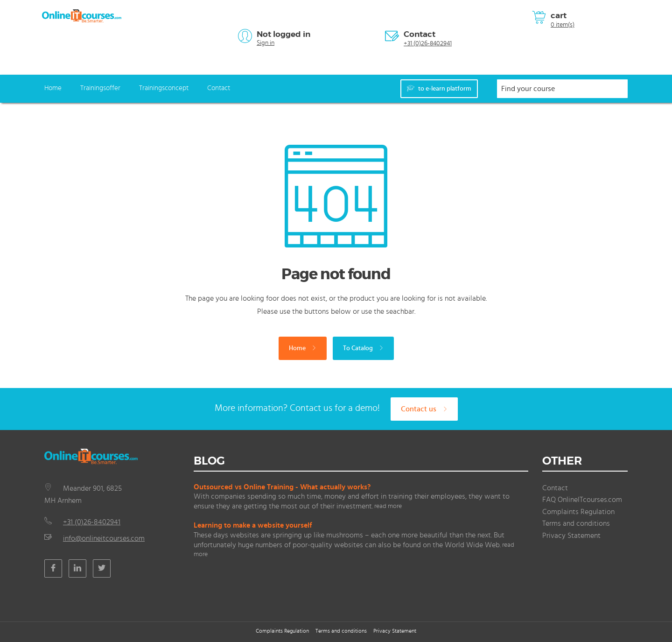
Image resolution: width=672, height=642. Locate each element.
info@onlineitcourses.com (104, 538)
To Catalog (363, 348)
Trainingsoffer (100, 88)
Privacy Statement (571, 536)
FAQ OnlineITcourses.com (582, 500)
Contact (420, 34)
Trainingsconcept (164, 88)
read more (388, 506)
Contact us (424, 409)
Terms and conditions (576, 523)
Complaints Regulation (578, 512)
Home (53, 88)
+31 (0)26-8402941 (428, 43)
